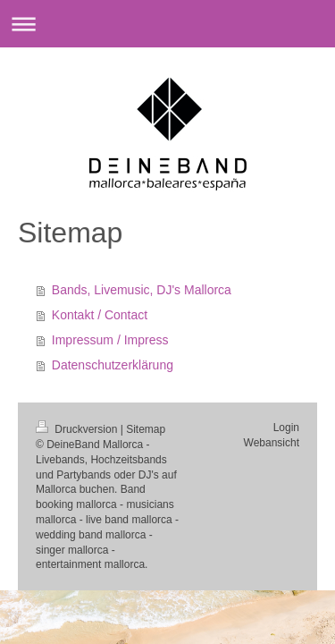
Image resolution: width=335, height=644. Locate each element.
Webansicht (272, 443)
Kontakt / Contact (100, 315)
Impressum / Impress (110, 340)
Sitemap (146, 429)
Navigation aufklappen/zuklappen (167, 24)
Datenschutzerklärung (113, 365)
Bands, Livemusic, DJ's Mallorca (142, 290)
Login (286, 428)
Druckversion (78, 429)
